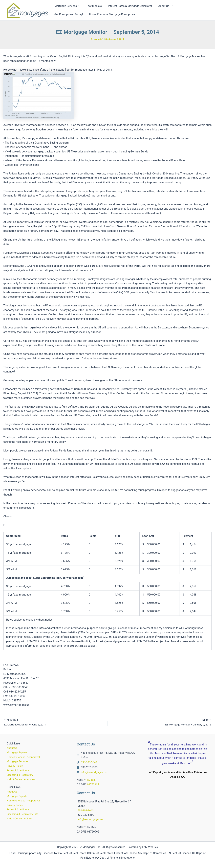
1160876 (91, 780)
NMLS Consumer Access (22, 779)
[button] (78, 6)
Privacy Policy (15, 766)
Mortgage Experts (17, 753)
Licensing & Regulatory (20, 775)
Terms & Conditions (18, 770)
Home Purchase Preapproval (24, 757)
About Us (12, 748)
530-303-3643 (89, 762)
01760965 (93, 785)
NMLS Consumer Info (20, 818)
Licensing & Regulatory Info (23, 814)
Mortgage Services (18, 762)
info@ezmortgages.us (94, 772)
